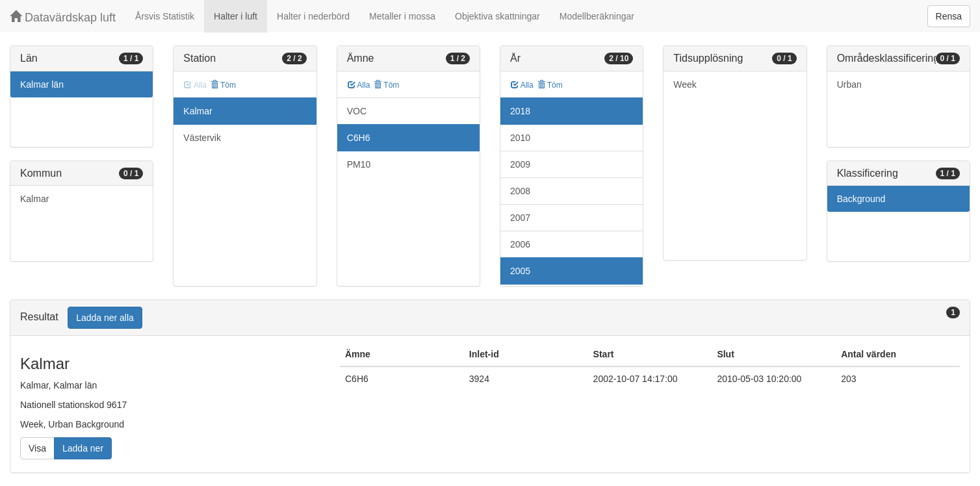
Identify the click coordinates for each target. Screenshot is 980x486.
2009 (520, 164)
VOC (357, 111)
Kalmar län (42, 84)
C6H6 (359, 138)
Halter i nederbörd (313, 16)
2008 (520, 191)
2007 (520, 218)
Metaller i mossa (402, 16)
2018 (520, 111)
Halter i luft (236, 16)
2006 (520, 244)
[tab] (490, 318)
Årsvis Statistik (165, 16)
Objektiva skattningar (497, 16)
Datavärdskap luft (63, 17)
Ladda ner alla (105, 318)
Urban (849, 84)
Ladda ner (83, 448)
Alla (359, 85)
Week (685, 84)
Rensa (949, 16)
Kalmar (34, 199)
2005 (520, 271)
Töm (223, 85)
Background (861, 199)
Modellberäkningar (597, 16)
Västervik (202, 138)
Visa (37, 448)
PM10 (359, 164)
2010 (520, 138)
